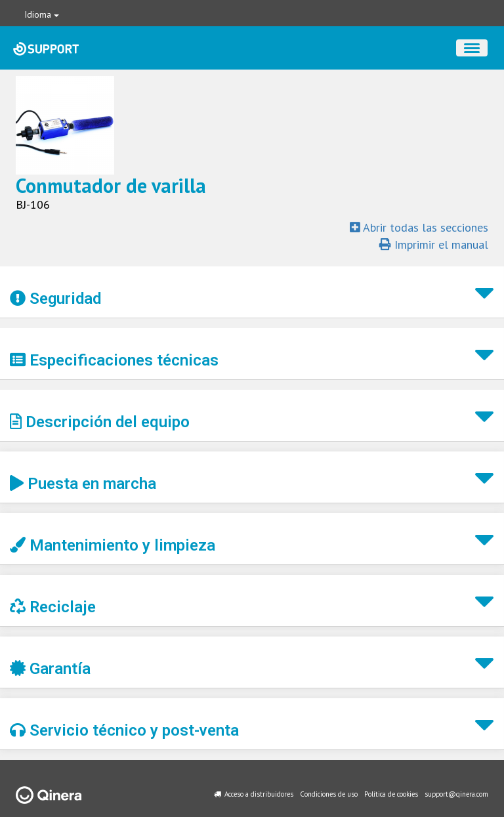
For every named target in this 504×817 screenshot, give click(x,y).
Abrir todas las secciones (419, 227)
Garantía (50, 669)
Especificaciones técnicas (114, 360)
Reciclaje (53, 607)
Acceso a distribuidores (259, 794)
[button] (252, 292)
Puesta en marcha (83, 484)
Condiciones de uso (329, 794)
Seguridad (55, 299)
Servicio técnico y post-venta (124, 730)
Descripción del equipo (100, 422)
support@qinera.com (456, 794)
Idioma (42, 14)
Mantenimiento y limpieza (113, 545)
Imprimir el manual (434, 244)
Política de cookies (391, 794)
